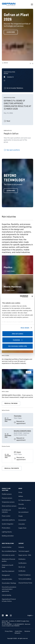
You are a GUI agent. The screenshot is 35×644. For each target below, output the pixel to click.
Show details (25, 328)
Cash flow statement (8, 571)
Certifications (22, 563)
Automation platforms (8, 520)
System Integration (8, 524)
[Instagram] (12, 615)
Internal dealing (6, 595)
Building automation (8, 536)
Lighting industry (7, 532)
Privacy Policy (9, 631)
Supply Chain (22, 528)
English (30, 615)
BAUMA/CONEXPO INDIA (22, 431)
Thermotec (18, 416)
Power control (6, 516)
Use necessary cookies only (17, 346)
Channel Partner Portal (25, 583)
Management (6, 575)
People (21, 516)
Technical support (24, 551)
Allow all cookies (17, 334)
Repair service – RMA (25, 555)
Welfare (21, 496)
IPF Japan (17, 452)
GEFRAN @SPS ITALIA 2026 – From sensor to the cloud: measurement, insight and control (17, 396)
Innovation (22, 524)
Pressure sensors (7, 498)
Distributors (22, 559)
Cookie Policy (19, 631)
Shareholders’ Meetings (9, 583)
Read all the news (11, 403)
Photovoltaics (6, 528)
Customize (18, 340)
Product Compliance (24, 575)
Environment (22, 520)
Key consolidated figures (9, 551)
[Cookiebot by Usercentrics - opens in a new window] (21, 296)
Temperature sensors (8, 502)
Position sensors (7, 494)
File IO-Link (22, 567)
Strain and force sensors (9, 506)
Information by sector (8, 555)
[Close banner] (32, 296)
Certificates (22, 571)
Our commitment (23, 512)
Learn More (11, 32)
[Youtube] (8, 615)
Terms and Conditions (25, 579)
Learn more (11, 191)
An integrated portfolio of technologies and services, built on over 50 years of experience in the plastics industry (17, 361)
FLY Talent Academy (25, 500)
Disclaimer (27, 631)
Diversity (21, 504)
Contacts (21, 547)
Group (20, 492)
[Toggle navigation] (32, 4)
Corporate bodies (7, 579)
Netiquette (17, 633)
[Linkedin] (4, 615)
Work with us (22, 508)
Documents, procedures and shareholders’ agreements (9, 589)
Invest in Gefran (7, 547)
